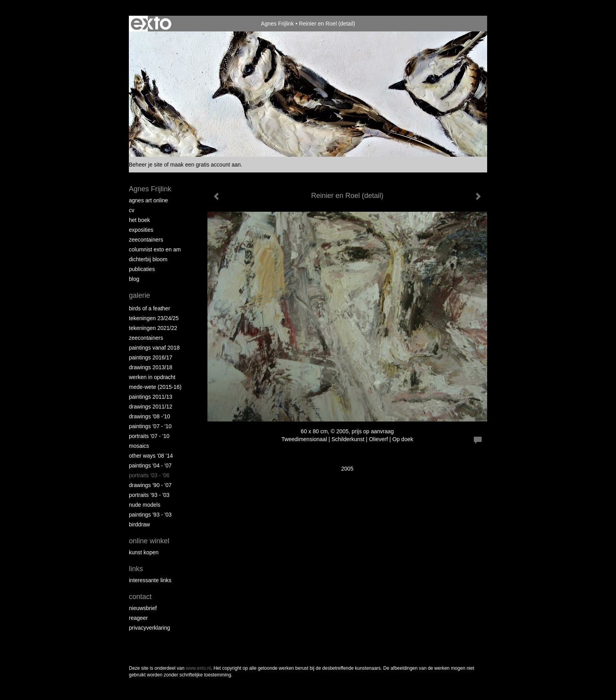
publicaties (142, 269)
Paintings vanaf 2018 (154, 348)
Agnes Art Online (148, 200)
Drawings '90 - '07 (150, 485)
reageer (138, 618)
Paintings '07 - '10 (150, 426)
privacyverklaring (149, 628)
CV (132, 210)
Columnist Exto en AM (155, 249)
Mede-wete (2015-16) (155, 387)
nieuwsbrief (143, 608)
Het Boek (139, 220)
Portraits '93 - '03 (149, 495)
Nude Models (145, 505)
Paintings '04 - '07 (150, 465)
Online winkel (149, 541)
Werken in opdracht (152, 377)
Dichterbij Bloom (148, 259)
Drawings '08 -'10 (149, 416)
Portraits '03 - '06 (149, 475)
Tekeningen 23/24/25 (154, 318)
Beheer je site (146, 165)
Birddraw (139, 524)
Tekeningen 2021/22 (153, 328)
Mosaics (139, 446)
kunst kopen (144, 552)
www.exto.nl (198, 668)
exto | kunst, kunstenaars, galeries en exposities (151, 24)
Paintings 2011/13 (151, 397)
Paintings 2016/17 (151, 357)
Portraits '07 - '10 (149, 436)
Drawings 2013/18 (151, 367)
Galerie (139, 295)
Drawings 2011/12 (151, 407)
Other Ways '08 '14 (151, 456)
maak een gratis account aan (205, 165)
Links (136, 569)
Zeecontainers (146, 240)
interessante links (150, 580)
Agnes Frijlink (277, 24)
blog (134, 279)
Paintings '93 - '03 (150, 515)
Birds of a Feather (149, 308)
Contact (140, 597)
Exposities (141, 230)
